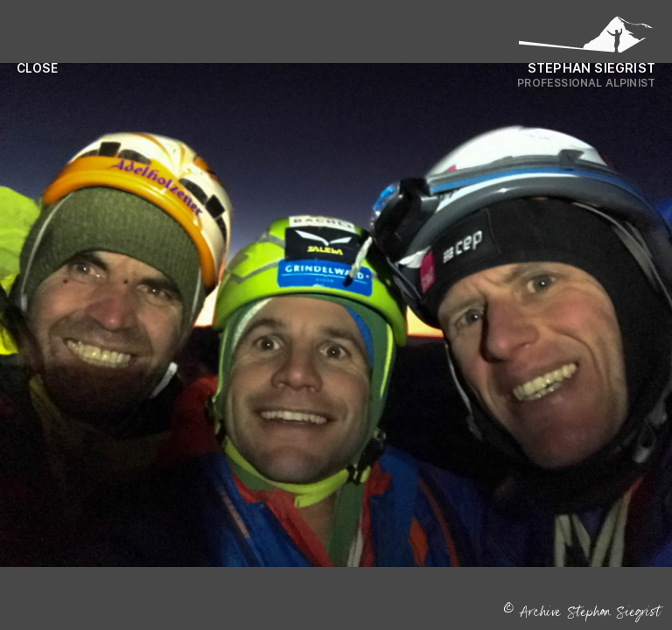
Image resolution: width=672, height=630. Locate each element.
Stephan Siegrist (591, 68)
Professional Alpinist (586, 83)
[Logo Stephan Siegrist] (586, 39)
